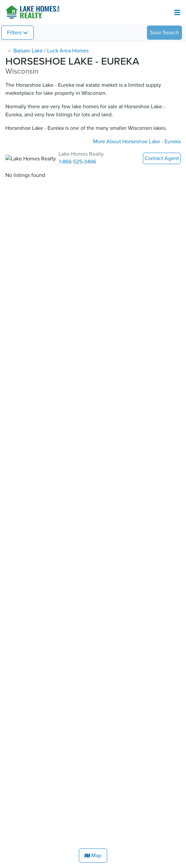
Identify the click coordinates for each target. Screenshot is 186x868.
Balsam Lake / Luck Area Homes (51, 51)
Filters (14, 33)
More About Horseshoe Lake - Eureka (137, 142)
